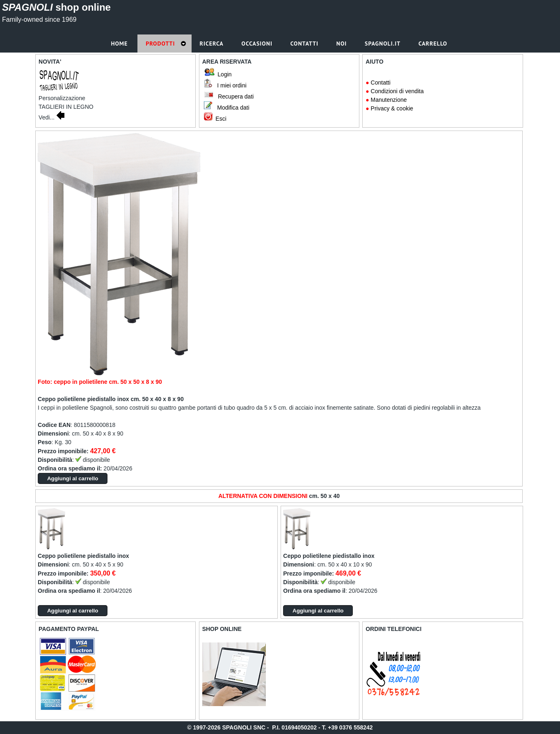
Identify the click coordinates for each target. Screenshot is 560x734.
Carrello (434, 44)
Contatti (381, 83)
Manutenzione (389, 100)
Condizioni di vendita (397, 91)
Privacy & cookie (392, 108)
